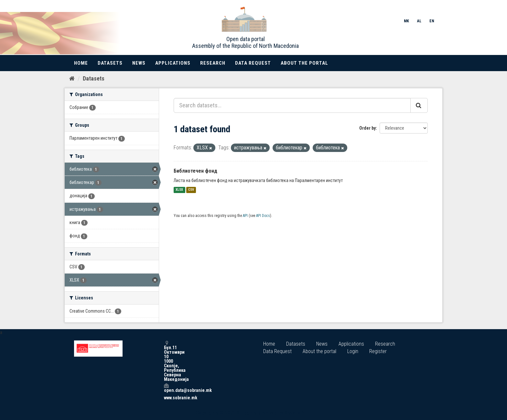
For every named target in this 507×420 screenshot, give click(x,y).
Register (378, 351)
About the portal (304, 63)
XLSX (179, 190)
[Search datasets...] (292, 105)
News (139, 63)
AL (419, 21)
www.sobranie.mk (166, 398)
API (245, 216)
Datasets (110, 63)
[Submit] (419, 105)
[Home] (72, 79)
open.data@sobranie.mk (166, 388)
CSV (191, 190)
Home (81, 63)
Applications (173, 63)
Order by (367, 128)
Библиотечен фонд (195, 171)
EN (432, 21)
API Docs (263, 216)
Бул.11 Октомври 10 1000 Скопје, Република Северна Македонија (166, 361)
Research (213, 63)
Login (353, 351)
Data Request (253, 63)
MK (406, 21)
